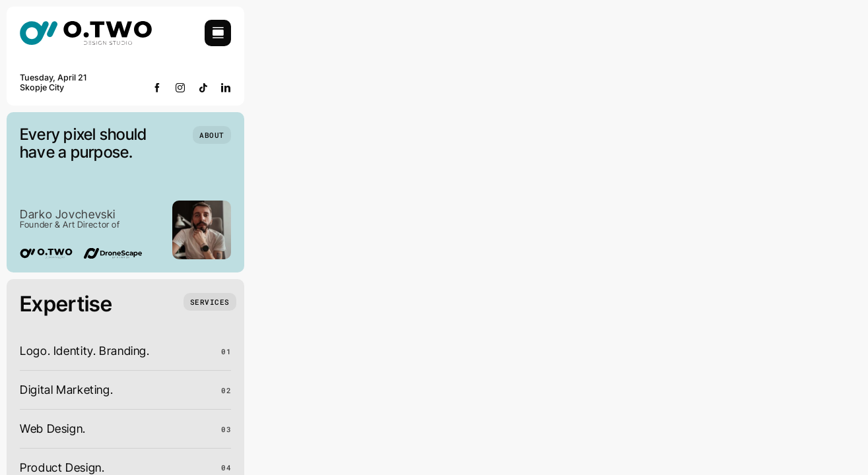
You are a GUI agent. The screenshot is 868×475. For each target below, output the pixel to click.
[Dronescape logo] (113, 254)
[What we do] (210, 302)
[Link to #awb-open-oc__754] (218, 33)
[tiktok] (204, 88)
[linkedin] (226, 88)
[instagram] (181, 88)
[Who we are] (212, 135)
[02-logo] (86, 25)
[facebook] (157, 88)
